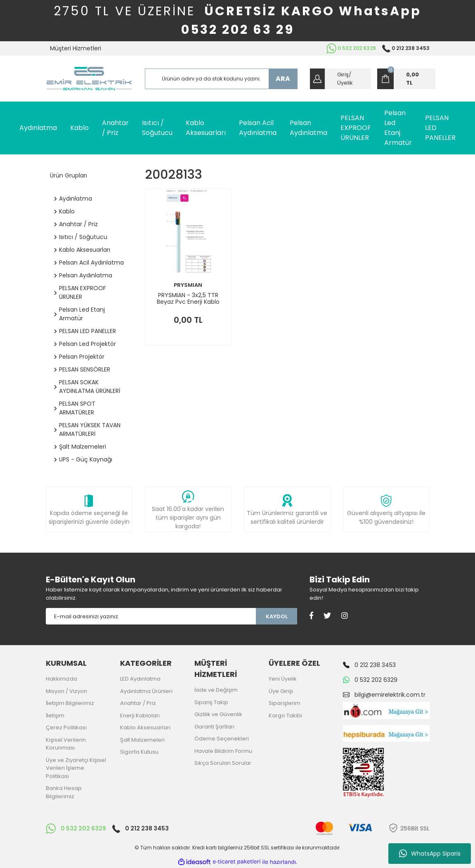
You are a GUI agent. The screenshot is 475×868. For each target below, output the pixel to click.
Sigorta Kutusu (139, 752)
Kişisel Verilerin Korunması (66, 744)
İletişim (55, 715)
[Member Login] (340, 79)
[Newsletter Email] (151, 616)
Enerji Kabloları (140, 715)
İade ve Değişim (216, 690)
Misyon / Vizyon (66, 691)
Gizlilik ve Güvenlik (218, 714)
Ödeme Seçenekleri (222, 739)
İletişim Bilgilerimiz (70, 703)
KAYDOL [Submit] (277, 616)
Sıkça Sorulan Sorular (223, 763)
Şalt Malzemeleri (142, 740)
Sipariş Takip (211, 702)
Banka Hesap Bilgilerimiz (64, 792)
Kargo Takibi (285, 715)
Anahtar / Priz (138, 703)
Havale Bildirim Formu (223, 751)
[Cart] (406, 79)
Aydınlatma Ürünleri (146, 691)
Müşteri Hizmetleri (76, 48)
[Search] (221, 79)
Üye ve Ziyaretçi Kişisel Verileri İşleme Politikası (76, 768)
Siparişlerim (285, 703)
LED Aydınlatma (140, 679)
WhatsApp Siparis (430, 854)
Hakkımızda (61, 679)
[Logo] (89, 79)
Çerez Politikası (66, 727)
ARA (283, 79)
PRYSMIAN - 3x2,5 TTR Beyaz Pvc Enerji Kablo (188, 298)
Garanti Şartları (214, 727)
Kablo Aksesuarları (145, 727)
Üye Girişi (281, 691)
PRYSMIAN (188, 285)
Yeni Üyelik (283, 679)
